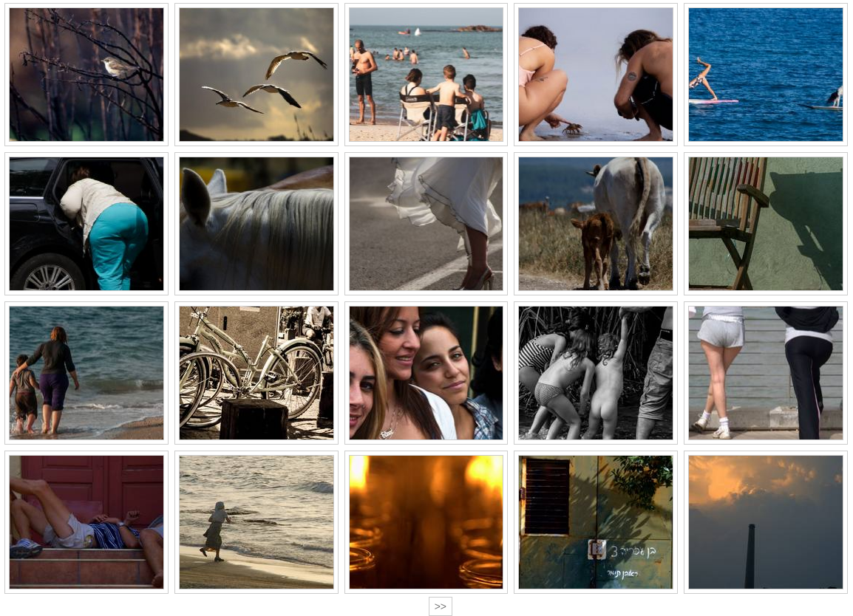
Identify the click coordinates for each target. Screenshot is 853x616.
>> (441, 606)
